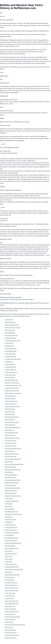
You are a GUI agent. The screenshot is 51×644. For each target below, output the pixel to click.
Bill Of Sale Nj (9, 506)
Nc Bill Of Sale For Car (11, 530)
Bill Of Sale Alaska (10, 330)
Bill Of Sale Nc (9, 522)
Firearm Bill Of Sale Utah (12, 601)
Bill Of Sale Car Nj (10, 509)
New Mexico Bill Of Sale (11, 512)
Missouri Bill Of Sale (10, 477)
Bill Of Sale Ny (9, 517)
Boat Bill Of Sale (9, 346)
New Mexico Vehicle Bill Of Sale (13, 514)
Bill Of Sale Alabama (10, 322)
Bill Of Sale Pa (9, 551)
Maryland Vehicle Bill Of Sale (13, 459)
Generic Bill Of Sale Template (13, 393)
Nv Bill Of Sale (9, 498)
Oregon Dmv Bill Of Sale (12, 548)
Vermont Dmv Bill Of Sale (12, 612)
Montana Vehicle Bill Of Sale (13, 488)
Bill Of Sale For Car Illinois (12, 422)
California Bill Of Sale (11, 351)
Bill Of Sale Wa (9, 622)
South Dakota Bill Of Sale (12, 567)
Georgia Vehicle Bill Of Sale (12, 406)
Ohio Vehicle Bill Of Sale (12, 538)
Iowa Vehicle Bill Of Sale (12, 433)
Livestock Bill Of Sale (11, 443)
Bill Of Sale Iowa (9, 430)
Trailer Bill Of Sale (10, 596)
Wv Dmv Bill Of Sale (10, 630)
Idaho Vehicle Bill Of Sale (12, 417)
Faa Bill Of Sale (9, 320)
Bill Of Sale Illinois (10, 420)
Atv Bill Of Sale (9, 343)
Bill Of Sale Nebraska (11, 493)
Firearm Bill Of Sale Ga (11, 401)
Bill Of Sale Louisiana (11, 446)
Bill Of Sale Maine (10, 451)
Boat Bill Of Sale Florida (11, 380)
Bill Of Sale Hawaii (10, 409)
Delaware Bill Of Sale (11, 367)
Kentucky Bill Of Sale (11, 441)
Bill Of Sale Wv (9, 627)
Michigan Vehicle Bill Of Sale (13, 470)
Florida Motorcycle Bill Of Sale (13, 385)
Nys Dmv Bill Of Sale (11, 520)
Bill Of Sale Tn (9, 572)
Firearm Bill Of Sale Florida (12, 383)
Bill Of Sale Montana (11, 485)
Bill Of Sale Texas (10, 580)
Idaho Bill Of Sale (10, 414)
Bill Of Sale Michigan (11, 467)
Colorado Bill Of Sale (11, 356)
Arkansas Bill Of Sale (11, 338)
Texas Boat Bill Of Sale (11, 583)
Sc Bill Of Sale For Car (11, 564)
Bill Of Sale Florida (10, 378)
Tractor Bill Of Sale (10, 593)
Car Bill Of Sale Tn (10, 577)
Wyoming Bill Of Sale (11, 638)
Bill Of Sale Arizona (10, 333)
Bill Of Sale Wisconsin (11, 633)
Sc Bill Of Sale (9, 562)
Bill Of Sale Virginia (10, 614)
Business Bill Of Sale (11, 349)
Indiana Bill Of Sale (10, 425)
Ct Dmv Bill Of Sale (10, 364)
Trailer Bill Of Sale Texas (11, 588)
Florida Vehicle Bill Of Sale (12, 391)
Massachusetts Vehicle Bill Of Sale (14, 464)
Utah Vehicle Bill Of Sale (12, 604)
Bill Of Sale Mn (9, 472)
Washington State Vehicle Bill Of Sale (15, 625)
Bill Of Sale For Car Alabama (13, 328)
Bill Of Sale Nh (9, 504)
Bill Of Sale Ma (9, 462)
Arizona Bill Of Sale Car (11, 335)
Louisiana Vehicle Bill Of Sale (13, 449)
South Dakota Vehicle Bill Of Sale (14, 569)
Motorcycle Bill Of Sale (11, 491)
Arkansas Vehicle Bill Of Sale (13, 341)
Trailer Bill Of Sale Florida (12, 388)
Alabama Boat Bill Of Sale (12, 325)
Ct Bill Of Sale (9, 362)
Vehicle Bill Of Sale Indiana (12, 427)
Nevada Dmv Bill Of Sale (12, 501)
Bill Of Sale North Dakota (12, 533)
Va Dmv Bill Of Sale (10, 619)
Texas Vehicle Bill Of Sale (12, 591)
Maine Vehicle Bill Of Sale (12, 454)
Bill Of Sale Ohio (9, 535)
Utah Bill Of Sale (9, 598)
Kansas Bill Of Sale (10, 435)
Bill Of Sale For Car (10, 606)
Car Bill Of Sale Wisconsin (12, 635)
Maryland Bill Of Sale (11, 456)
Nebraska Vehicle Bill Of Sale (13, 496)
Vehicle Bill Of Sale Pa (11, 554)
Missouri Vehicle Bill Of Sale (13, 480)
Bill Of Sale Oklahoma (11, 541)
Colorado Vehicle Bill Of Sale (13, 359)
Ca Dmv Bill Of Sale (10, 354)
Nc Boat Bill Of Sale (10, 525)
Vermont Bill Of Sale (10, 609)
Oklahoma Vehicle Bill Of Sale (13, 543)
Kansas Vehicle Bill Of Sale (12, 438)
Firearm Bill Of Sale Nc (11, 527)
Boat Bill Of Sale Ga (10, 399)
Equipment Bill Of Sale (11, 372)
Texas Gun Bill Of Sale (11, 585)
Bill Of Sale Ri (9, 556)
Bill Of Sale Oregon (10, 546)
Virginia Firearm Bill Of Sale (12, 617)
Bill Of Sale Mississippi (11, 475)
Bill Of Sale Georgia (10, 396)
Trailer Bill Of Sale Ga (11, 404)
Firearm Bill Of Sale (10, 375)
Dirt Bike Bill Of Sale (10, 370)
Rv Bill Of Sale (9, 559)
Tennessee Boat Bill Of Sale (12, 575)
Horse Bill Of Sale (10, 412)
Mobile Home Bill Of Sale (12, 483)
